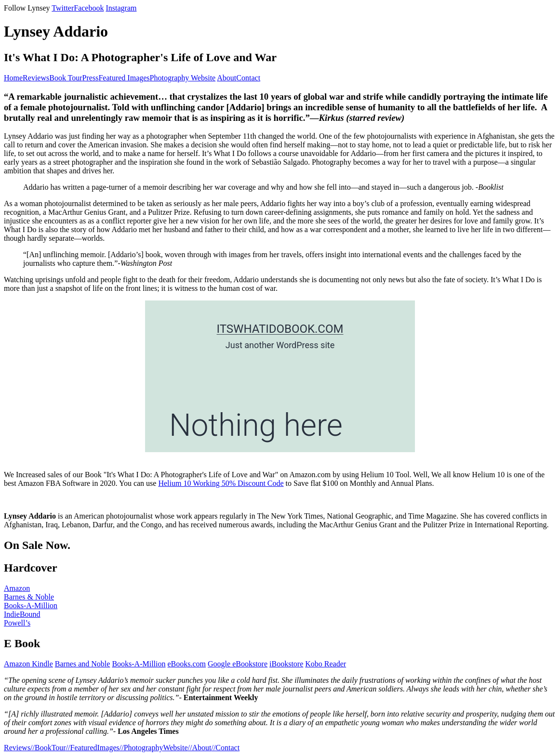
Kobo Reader (326, 664)
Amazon (17, 588)
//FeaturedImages (93, 748)
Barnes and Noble (83, 664)
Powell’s (17, 623)
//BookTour (48, 748)
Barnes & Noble (29, 597)
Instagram (121, 8)
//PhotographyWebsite (154, 748)
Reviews (36, 78)
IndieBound (22, 614)
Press (91, 78)
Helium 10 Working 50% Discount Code (221, 483)
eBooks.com (187, 664)
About (227, 78)
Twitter (63, 8)
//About (200, 748)
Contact (248, 78)
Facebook (89, 8)
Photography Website (183, 78)
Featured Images (124, 78)
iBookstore (286, 664)
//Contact (225, 748)
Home (13, 78)
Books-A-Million (31, 606)
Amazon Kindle (28, 664)
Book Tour (66, 78)
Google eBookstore (238, 664)
